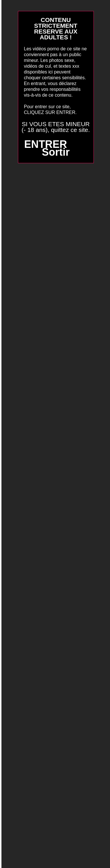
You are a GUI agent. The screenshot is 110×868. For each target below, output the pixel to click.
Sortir (56, 152)
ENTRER (45, 144)
